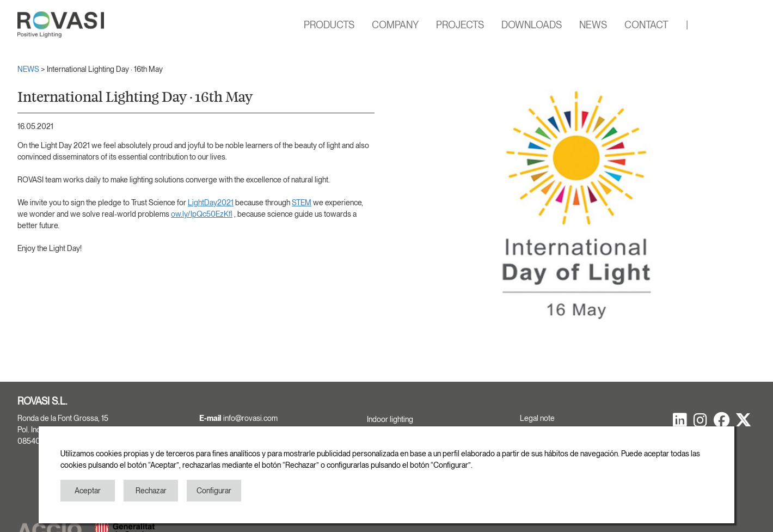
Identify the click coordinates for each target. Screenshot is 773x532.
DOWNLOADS (532, 25)
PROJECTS (460, 25)
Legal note (537, 418)
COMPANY (395, 25)
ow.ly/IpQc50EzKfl (202, 214)
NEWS (593, 25)
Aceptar (88, 491)
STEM (302, 203)
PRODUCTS (329, 25)
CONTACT (646, 25)
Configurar (214, 491)
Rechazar (151, 491)
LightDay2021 (211, 203)
